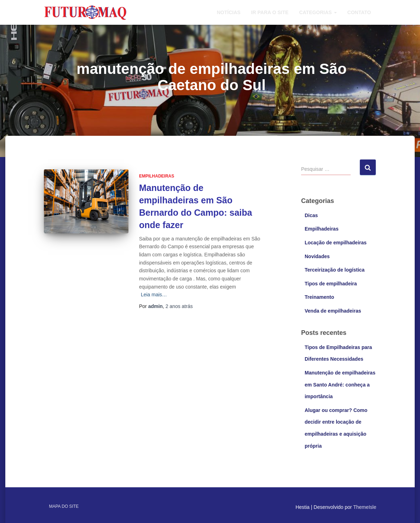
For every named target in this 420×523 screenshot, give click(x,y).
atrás (179, 306)
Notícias (229, 12)
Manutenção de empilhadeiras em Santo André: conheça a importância (340, 385)
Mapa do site (64, 506)
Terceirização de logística (335, 270)
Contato (359, 12)
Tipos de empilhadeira (331, 284)
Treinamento (319, 297)
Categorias (318, 12)
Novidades (317, 256)
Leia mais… (154, 295)
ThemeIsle (365, 507)
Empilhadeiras (157, 176)
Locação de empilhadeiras (336, 243)
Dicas (311, 215)
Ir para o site (270, 12)
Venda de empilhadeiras (333, 311)
